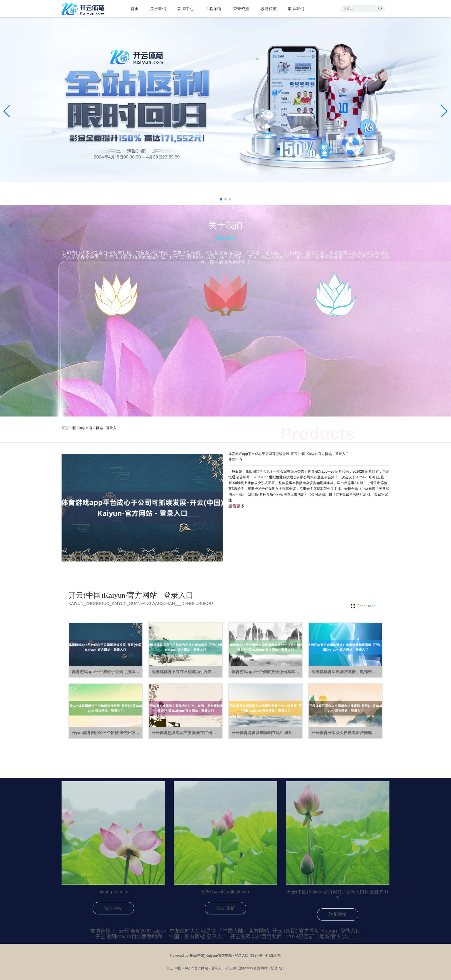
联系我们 (296, 9)
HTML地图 (273, 956)
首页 (135, 9)
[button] (444, 111)
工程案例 (213, 9)
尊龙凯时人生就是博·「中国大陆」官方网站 (219, 931)
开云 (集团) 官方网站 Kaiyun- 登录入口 (317, 931)
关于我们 (158, 9)
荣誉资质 (241, 9)
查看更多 (236, 506)
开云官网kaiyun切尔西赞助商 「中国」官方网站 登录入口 (161, 937)
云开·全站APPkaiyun (143, 931)
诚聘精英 (269, 9)
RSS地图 (257, 956)
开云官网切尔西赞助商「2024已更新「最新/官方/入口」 (294, 937)
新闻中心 (186, 9)
